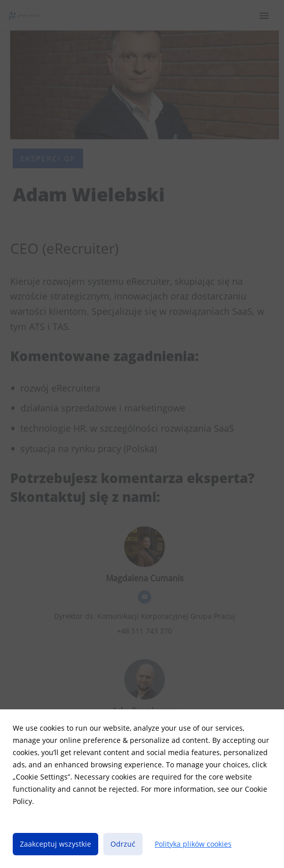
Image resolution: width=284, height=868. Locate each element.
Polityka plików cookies (193, 844)
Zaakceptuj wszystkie (55, 844)
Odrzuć (123, 844)
